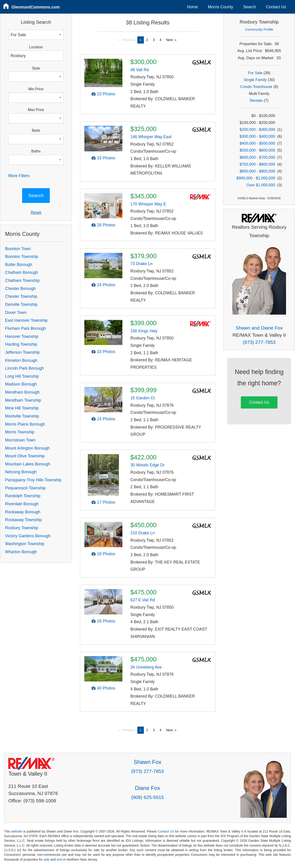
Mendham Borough (22, 392)
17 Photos (106, 502)
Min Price (36, 89)
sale (47, 859)
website (17, 831)
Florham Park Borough (25, 328)
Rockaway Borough (23, 512)
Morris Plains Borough (25, 424)
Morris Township (20, 432)
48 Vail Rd (140, 70)
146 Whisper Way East (151, 137)
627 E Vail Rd (143, 600)
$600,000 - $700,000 (257, 157)
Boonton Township (22, 257)
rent (59, 859)
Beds (36, 130)
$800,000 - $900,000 (257, 171)
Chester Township (21, 296)
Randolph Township (23, 496)
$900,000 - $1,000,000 (256, 178)
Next (170, 40)
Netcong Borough (21, 472)
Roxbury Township (22, 528)
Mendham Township (23, 400)
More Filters (19, 176)
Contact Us (276, 7)
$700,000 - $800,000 (257, 164)
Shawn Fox (147, 762)
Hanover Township (22, 336)
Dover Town (16, 313)
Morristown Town (20, 440)
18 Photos (106, 554)
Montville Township (22, 416)
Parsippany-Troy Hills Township (33, 480)
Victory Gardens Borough (28, 536)
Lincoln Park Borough (24, 368)
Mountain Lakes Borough (28, 464)
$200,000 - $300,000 (257, 130)
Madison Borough (21, 384)
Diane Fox (147, 788)
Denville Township (21, 304)
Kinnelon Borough (21, 360)
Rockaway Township (23, 520)
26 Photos (106, 225)
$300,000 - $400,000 (257, 136)
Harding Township (21, 344)
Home (193, 7)
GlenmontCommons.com (36, 7)
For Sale (255, 73)
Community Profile (259, 29)
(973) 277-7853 (259, 342)
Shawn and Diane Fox (259, 328)
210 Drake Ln (143, 533)
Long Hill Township (22, 376)
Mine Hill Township (22, 408)
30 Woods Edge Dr (147, 465)
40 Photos (106, 688)
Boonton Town (18, 249)
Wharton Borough (21, 552)
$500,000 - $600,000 (257, 150)
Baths (36, 151)
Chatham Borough (22, 272)
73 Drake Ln (142, 264)
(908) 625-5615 (147, 797)
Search (250, 7)
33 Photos (106, 158)
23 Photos (106, 94)
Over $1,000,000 (261, 185)
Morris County (221, 7)
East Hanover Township (26, 320)
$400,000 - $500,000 (257, 143)
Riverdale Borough (22, 504)
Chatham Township (22, 281)
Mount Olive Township (25, 456)
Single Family (255, 80)
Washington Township (25, 544)
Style (36, 68)
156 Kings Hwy (144, 331)
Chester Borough (20, 289)
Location (36, 47)
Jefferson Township (22, 352)
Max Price (36, 110)
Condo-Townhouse (256, 87)
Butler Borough (19, 265)
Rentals (256, 101)
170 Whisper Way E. (149, 204)
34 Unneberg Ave (146, 667)
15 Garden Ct (143, 398)
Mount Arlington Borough (27, 448)
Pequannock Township (25, 488)
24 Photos (106, 285)
